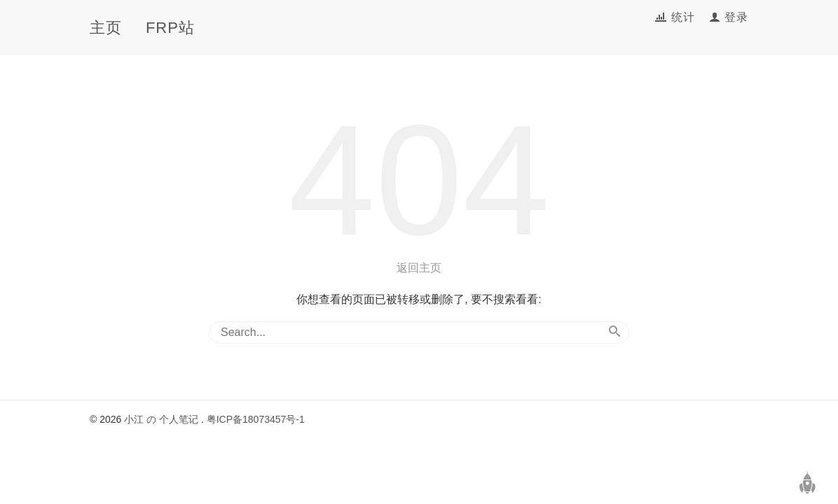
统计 (685, 17)
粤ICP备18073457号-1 (256, 419)
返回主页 (419, 268)
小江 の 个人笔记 (161, 419)
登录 (736, 17)
